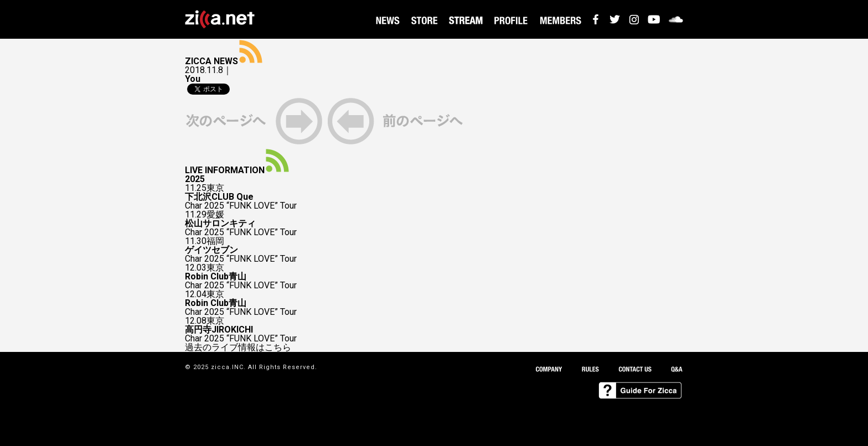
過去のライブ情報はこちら (238, 348)
